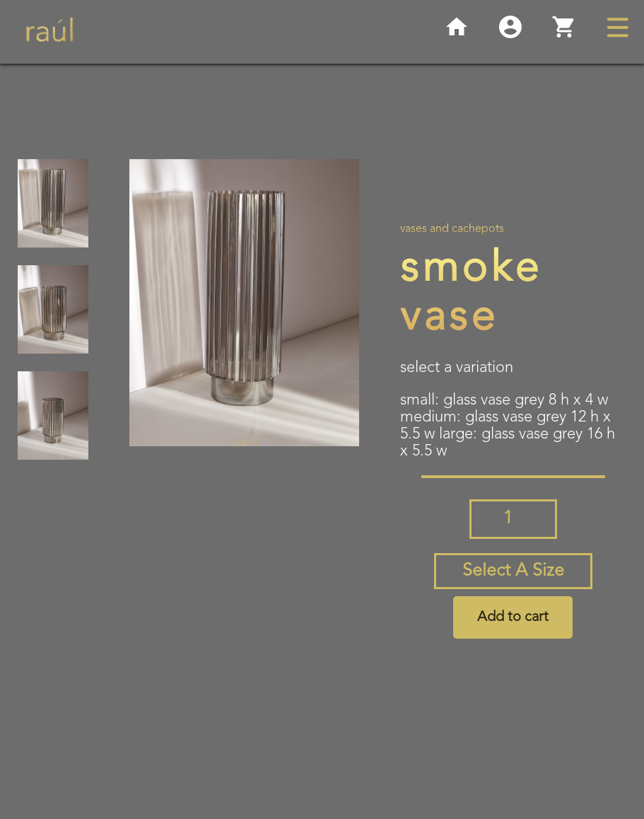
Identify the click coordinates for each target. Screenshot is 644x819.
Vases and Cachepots (452, 229)
